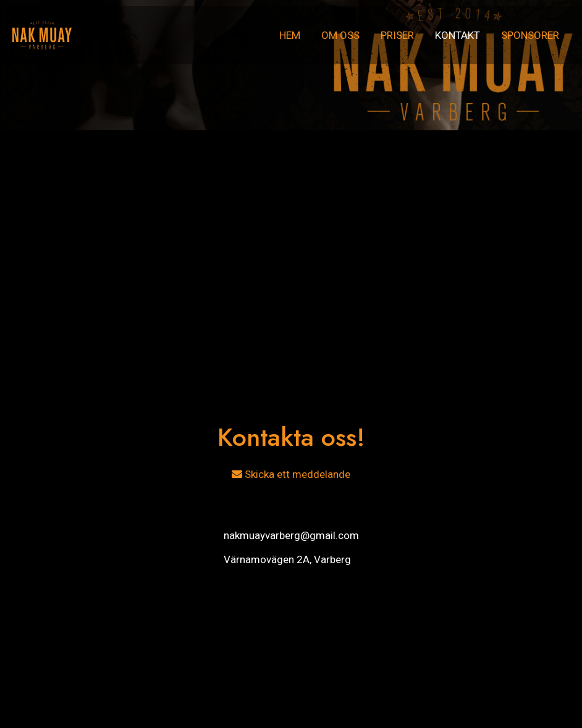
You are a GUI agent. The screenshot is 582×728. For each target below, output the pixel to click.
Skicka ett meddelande (291, 474)
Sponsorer (530, 35)
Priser (397, 35)
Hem (290, 35)
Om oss (340, 35)
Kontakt (458, 35)
